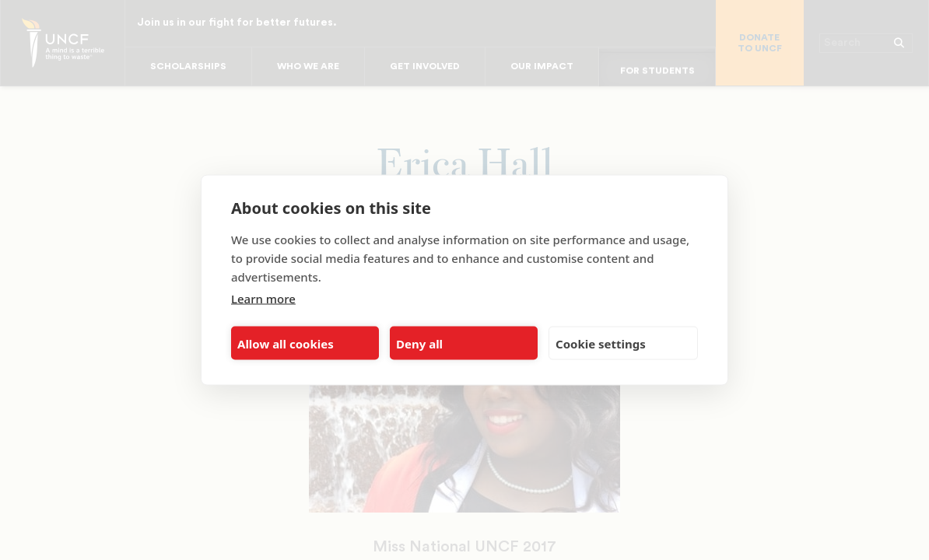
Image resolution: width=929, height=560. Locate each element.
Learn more (263, 299)
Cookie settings (601, 343)
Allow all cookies (286, 343)
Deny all (419, 343)
